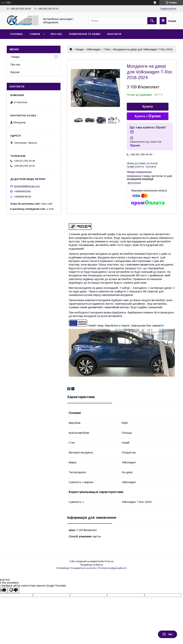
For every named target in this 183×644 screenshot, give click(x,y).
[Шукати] (152, 21)
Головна (16, 34)
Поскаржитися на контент (83, 568)
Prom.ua (109, 561)
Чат (168, 634)
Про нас (56, 34)
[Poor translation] (14, 590)
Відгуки (15, 72)
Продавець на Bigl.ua (91, 565)
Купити (148, 107)
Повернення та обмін (85, 34)
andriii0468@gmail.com (27, 186)
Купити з (148, 116)
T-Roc (107, 49)
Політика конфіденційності (112, 568)
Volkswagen (94, 49)
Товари (35, 34)
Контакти (114, 34)
